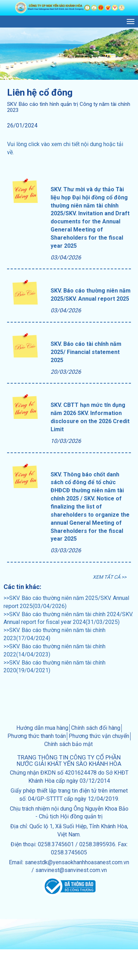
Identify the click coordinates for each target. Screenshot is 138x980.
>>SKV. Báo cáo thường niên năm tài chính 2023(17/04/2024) (54, 634)
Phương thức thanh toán (37, 736)
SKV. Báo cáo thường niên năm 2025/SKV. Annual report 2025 (91, 295)
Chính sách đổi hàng (96, 728)
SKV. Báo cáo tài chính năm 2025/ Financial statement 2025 (86, 352)
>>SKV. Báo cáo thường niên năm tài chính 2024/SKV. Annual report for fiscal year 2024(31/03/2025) (68, 618)
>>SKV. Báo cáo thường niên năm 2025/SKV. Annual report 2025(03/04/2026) (66, 602)
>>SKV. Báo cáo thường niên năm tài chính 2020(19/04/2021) (54, 667)
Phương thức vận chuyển (99, 736)
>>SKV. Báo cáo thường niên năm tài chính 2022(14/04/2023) (54, 650)
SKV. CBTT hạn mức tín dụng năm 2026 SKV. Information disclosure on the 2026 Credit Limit (90, 417)
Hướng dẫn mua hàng (42, 728)
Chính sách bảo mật (68, 744)
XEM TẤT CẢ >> (110, 577)
